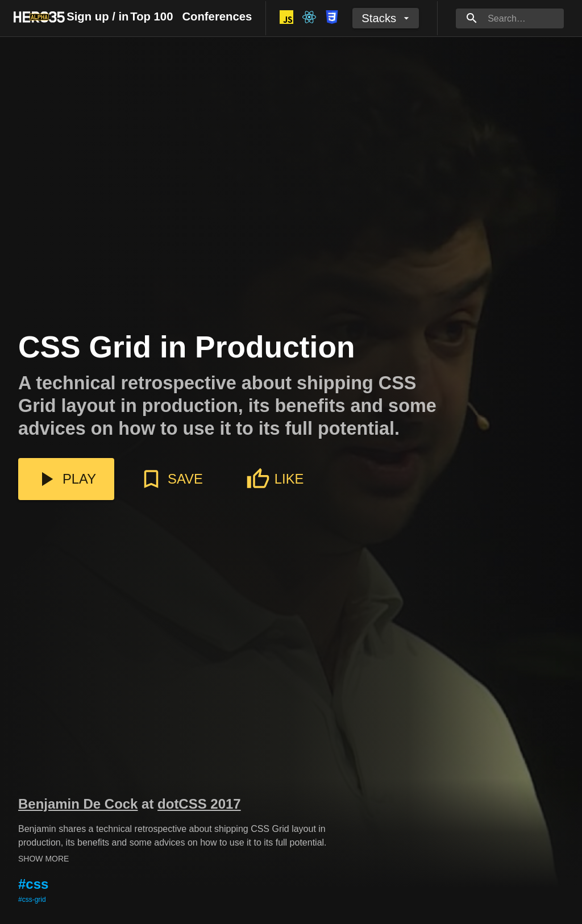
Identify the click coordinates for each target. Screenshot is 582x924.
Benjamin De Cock (78, 804)
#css (33, 884)
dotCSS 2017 (199, 804)
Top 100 (151, 16)
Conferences (217, 16)
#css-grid (32, 900)
